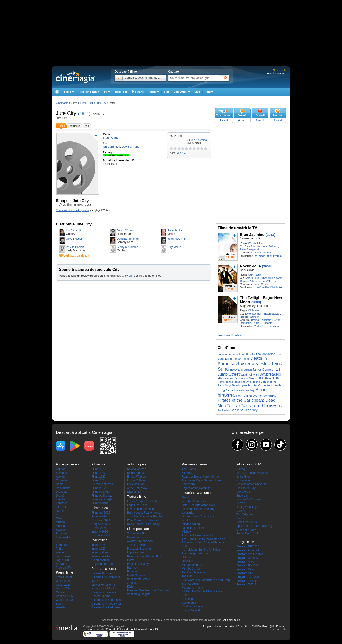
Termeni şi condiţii (93, 629)
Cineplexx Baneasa (104, 592)
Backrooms (189, 603)
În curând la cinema (196, 493)
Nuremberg (134, 537)
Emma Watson (136, 477)
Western (61, 552)
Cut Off (241, 518)
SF (58, 541)
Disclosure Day (246, 488)
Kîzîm (131, 587)
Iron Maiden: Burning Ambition (201, 550)
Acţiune (255, 284)
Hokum (186, 557)
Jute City (66, 113)
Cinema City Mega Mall (106, 604)
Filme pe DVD (100, 492)
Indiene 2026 (100, 532)
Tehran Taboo (241, 359)
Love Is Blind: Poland (140, 509)
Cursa (131, 560)
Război (60, 530)
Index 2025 (98, 549)
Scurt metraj (64, 537)
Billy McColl (175, 247)
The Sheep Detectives (196, 553)
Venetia (61, 607)
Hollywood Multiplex (104, 589)
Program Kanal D (247, 558)
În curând (138, 92)
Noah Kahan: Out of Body (143, 524)
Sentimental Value (139, 579)
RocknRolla (250, 266)
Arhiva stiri (62, 564)
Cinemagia (62, 103)
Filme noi (98, 464)
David (185, 497)
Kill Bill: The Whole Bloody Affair (202, 591)
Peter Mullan (175, 230)
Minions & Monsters (249, 499)
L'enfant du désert (193, 607)
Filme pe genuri (67, 464)
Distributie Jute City (74, 224)
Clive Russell (74, 239)
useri (224, 120)
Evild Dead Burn (247, 522)
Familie (60, 499)
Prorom (277, 256)
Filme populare (138, 529)
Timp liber (121, 92)
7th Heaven (225, 378)
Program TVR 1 (246, 581)
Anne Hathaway (137, 488)
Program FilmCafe (248, 566)
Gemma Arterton (249, 281)
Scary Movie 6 (191, 610)
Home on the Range (230, 382)
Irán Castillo (248, 354)
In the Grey (243, 477)
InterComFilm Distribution (269, 287)
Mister (60, 518)
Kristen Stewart (271, 314)
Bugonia (132, 571)
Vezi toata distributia (76, 256)
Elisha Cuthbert (137, 480)
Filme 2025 (98, 480)
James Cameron (264, 370)
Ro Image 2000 (263, 256)
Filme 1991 (87, 103)
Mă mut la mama (192, 588)
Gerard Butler (252, 278)
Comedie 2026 (101, 520)
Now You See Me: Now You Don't (148, 590)
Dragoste (267, 323)
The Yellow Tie (136, 534)
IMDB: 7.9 (182, 153)
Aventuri (61, 477)
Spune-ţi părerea (197, 140)
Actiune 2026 (100, 516)
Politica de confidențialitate (133, 629)
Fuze (185, 595)
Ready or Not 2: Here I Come (200, 477)
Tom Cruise (264, 405)
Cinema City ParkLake (106, 607)
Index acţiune (100, 552)
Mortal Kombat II (192, 565)
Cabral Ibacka (234, 390)
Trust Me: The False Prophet (145, 516)
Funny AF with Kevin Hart (143, 501)
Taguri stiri (62, 560)
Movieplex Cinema (103, 585)
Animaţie (61, 473)
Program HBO (245, 573)
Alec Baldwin (271, 246)
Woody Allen (255, 243)
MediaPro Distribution (266, 326)
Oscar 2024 (63, 589)
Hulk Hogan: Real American (145, 513)
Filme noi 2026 (101, 513)
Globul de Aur (64, 600)
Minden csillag (191, 524)
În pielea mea (136, 552)
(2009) (256, 302)
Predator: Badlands (139, 549)
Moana (241, 511)
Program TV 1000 (248, 577)
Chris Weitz (255, 310)
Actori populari (101, 560)
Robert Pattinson (250, 317)
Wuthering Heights (139, 594)
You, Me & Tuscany (194, 501)
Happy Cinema (101, 596)
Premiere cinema (102, 484)
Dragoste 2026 (101, 524)
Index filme (100, 540)
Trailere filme (137, 497)
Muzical (61, 526)
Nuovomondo (258, 396)
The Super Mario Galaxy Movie (201, 480)
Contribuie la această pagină (72, 210)
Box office (243, 626)
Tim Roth (242, 396)
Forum (209, 92)
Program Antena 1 (248, 550)
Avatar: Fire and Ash (140, 541)
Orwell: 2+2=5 (191, 561)
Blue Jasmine (252, 235)
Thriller (256, 323)
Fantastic (266, 320)
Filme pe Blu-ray (102, 496)
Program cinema (89, 92)
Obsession (243, 480)
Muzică (60, 522)
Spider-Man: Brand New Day (254, 526)
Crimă (264, 284)
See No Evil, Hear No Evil (265, 378)
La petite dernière (193, 528)
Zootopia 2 (134, 583)
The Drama (189, 469)
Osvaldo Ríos (136, 484)
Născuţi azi (134, 492)
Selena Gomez (136, 469)
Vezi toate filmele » (230, 335)
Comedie (256, 253)
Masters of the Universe (251, 484)
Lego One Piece (137, 505)
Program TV (63, 568)
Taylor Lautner (253, 314)
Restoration (241, 378)
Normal (241, 469)
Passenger (188, 599)
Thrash (241, 503)
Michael (187, 532)
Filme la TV (99, 488)
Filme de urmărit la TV (237, 228)
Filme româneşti (102, 499)
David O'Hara (125, 230)
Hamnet (132, 568)
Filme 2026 (98, 477)
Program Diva (245, 569)
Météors (187, 473)
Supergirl (242, 496)
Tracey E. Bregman (241, 370)
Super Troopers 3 (247, 534)
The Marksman (266, 354)
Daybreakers (270, 374)
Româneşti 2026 (102, 535)
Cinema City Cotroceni (106, 577)
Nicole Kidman (136, 473)
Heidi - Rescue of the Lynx (198, 505)
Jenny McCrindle (127, 247)
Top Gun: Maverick (194, 572)
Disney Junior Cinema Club (199, 516)
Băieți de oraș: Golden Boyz (145, 556)
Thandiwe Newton (272, 278)
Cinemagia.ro (76, 77)
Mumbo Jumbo (191, 569)
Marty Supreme (137, 575)
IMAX (95, 581)
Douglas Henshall (128, 239)
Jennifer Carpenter (259, 385)
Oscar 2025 (63, 585)
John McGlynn (177, 239)
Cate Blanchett (253, 246)
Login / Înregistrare (275, 73)
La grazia (188, 513)
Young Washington (248, 507)
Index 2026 (98, 545)
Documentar (64, 488)
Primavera (188, 484)
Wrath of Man (249, 375)
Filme (74, 103)
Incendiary (249, 390)
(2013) (271, 235)
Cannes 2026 (64, 596)
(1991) (84, 114)
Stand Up (62, 545)
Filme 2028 (98, 469)
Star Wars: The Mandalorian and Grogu (207, 580)
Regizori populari (102, 564)
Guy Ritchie (255, 275)
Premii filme (64, 572)
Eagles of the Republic (196, 488)
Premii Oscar (64, 577)
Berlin (59, 604)
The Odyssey (245, 515)
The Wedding (190, 584)
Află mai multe (232, 620)
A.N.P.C (155, 629)
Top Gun (187, 576)
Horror (276, 320)
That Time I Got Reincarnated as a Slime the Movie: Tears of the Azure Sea (204, 543)
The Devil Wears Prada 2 (198, 535)
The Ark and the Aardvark (252, 473)
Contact (110, 629)
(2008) (267, 266)
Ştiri (166, 92)
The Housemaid (137, 545)
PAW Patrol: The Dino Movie (145, 520)
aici (131, 276)
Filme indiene (100, 503)
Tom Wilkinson (269, 281)
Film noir (61, 507)
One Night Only (246, 530)
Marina (272, 396)
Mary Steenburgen (236, 385)
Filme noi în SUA (249, 464)
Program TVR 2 (246, 584)
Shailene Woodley (244, 410)
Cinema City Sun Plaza (106, 600)
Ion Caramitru (75, 230)
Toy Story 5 (243, 492)
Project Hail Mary (138, 564)
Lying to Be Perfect (229, 354)
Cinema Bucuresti (103, 573)
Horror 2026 (99, 528)
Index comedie (101, 556)
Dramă (267, 253)
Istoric (60, 515)
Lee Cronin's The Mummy (198, 509)
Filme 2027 (98, 473)
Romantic (245, 323)
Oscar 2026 (63, 581)
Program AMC (245, 562)
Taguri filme (63, 556)
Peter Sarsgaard (249, 249)
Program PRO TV (247, 547)
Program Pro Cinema (250, 554)
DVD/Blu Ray (259, 626)
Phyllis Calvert (75, 247)
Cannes (61, 592)
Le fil (185, 520)
